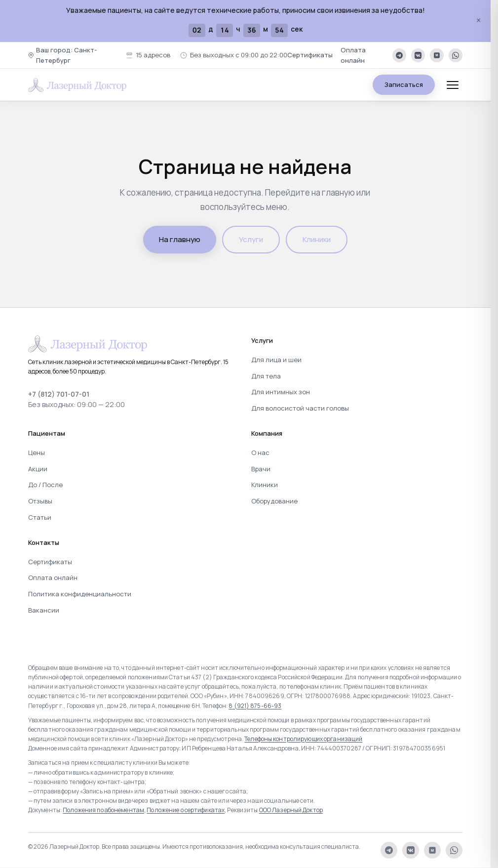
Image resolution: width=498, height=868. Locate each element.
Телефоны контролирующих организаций (303, 739)
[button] (72, 55)
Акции (38, 469)
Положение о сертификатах (186, 810)
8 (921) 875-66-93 (255, 706)
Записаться (404, 84)
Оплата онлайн (353, 55)
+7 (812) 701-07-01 (59, 394)
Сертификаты (310, 55)
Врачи (261, 469)
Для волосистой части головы (300, 408)
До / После (45, 485)
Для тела (266, 376)
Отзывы (40, 501)
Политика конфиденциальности (80, 594)
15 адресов (148, 55)
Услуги (251, 239)
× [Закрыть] (479, 21)
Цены (37, 453)
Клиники (317, 239)
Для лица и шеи (276, 360)
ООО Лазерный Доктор (291, 810)
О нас (260, 453)
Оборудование (274, 501)
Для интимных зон (281, 392)
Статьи (40, 517)
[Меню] (453, 85)
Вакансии (44, 610)
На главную (180, 239)
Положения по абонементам (103, 810)
